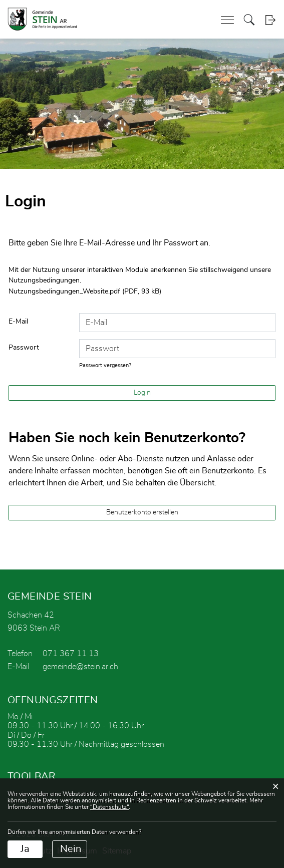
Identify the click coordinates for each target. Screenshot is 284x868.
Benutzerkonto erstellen (142, 512)
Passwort (24, 348)
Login (270, 20)
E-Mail (18, 322)
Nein (71, 849)
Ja (25, 849)
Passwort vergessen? (105, 365)
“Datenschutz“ (109, 807)
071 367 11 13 (71, 654)
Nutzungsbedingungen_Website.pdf (64, 292)
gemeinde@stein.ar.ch (80, 667)
